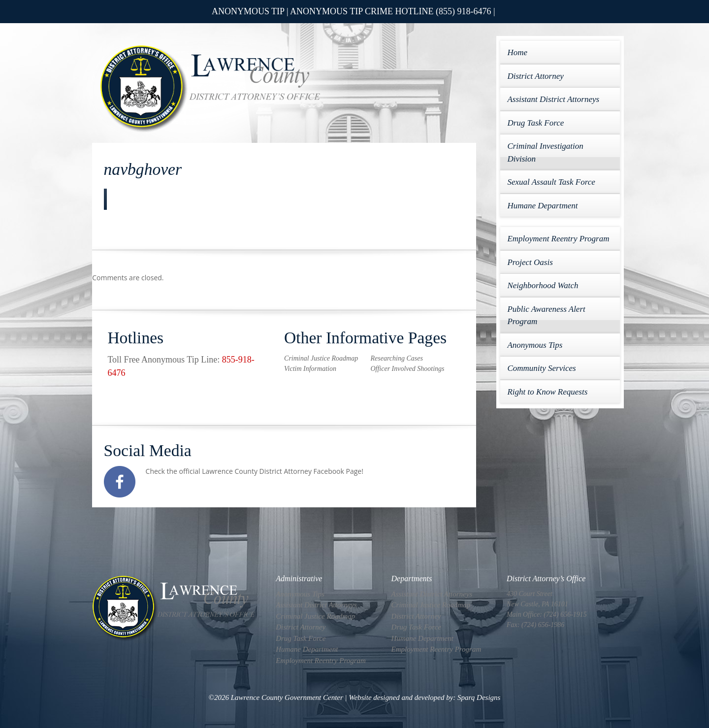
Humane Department (542, 206)
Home (517, 52)
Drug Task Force (535, 123)
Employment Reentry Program (558, 239)
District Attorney (535, 76)
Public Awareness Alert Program (546, 315)
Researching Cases (396, 358)
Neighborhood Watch (543, 285)
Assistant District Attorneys (553, 99)
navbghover (143, 169)
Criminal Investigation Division (545, 152)
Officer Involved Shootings (407, 369)
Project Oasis (530, 262)
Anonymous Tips (535, 345)
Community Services (541, 368)
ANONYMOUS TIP (248, 11)
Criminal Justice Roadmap (321, 358)
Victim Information (310, 369)
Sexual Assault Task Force (551, 182)
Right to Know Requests (547, 392)
